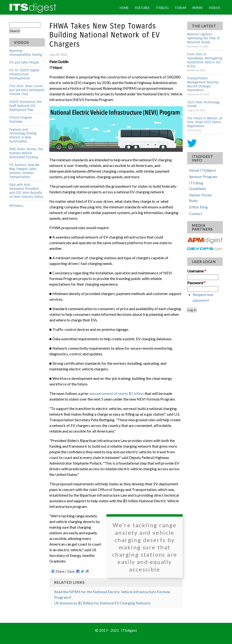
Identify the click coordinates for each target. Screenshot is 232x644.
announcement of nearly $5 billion (117, 393)
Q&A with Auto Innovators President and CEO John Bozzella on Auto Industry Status (26, 191)
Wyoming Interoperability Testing (26, 53)
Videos (214, 8)
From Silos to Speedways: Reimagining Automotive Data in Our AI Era (205, 60)
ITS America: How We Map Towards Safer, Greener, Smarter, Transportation (24, 171)
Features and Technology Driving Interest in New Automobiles (23, 136)
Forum (181, 8)
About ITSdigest (202, 170)
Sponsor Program (203, 176)
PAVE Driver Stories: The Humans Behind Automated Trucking (26, 153)
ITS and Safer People (24, 63)
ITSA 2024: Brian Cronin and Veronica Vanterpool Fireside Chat (27, 90)
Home (124, 8)
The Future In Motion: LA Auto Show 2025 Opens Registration (205, 122)
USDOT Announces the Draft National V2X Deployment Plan (25, 106)
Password (196, 283)
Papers (197, 8)
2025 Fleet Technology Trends (203, 104)
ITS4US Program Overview (21, 120)
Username (197, 271)
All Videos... (17, 206)
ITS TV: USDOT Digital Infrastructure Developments (24, 74)
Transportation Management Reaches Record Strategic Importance (203, 84)
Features (142, 8)
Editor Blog (198, 207)
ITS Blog (162, 8)
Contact (196, 213)
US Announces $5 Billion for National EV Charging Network (102, 603)
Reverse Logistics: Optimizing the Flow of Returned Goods (203, 38)
